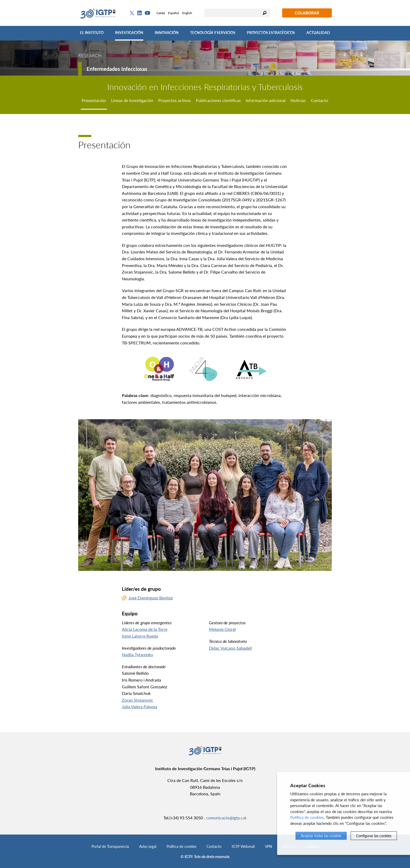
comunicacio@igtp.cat (226, 818)
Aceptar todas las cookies (321, 836)
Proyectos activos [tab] (175, 100)
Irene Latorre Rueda (140, 636)
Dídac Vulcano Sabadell (230, 648)
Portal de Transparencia (110, 846)
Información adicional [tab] (266, 100)
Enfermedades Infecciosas (117, 69)
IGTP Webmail (243, 846)
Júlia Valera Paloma (139, 707)
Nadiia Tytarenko (137, 654)
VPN (269, 846)
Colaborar (307, 13)
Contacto (214, 846)
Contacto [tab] (320, 100)
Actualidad (318, 33)
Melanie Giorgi (222, 629)
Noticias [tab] (298, 100)
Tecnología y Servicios (213, 33)
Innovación (167, 33)
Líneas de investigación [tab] (132, 100)
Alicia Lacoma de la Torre (145, 629)
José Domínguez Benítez (151, 598)
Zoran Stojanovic (138, 700)
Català (161, 13)
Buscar (265, 13)
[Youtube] (147, 13)
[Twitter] (132, 13)
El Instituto (92, 33)
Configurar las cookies (374, 836)
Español (174, 13)
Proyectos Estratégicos (271, 33)
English (187, 13)
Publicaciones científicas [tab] (218, 100)
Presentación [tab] (94, 100)
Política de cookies (181, 846)
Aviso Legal (148, 846)
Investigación (129, 33)
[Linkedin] (139, 13)
